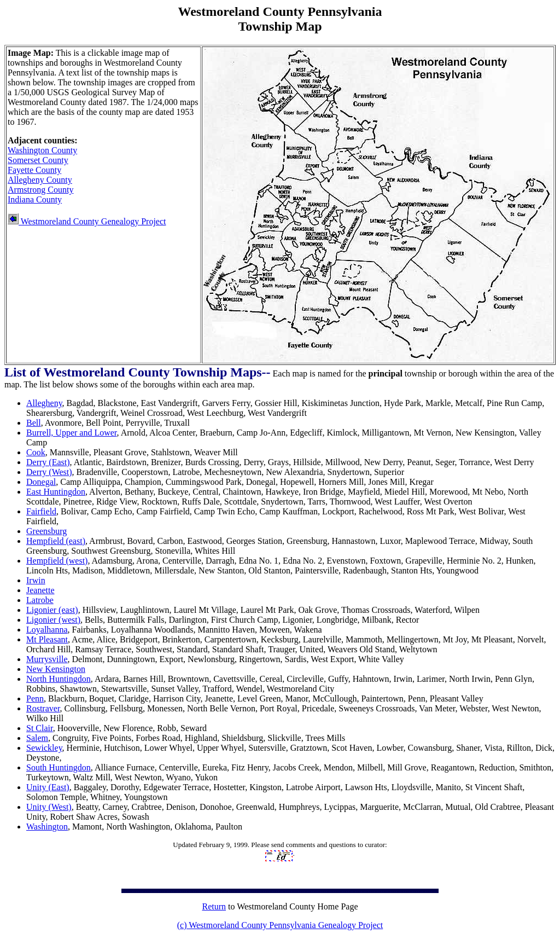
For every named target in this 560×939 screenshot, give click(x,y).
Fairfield (41, 511)
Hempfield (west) (57, 561)
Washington (47, 827)
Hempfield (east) (56, 541)
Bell (34, 423)
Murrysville (47, 659)
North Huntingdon (59, 679)
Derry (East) (48, 462)
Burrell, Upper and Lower (72, 433)
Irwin (36, 580)
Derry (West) (49, 472)
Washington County (42, 150)
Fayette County (34, 170)
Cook (36, 452)
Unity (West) (49, 807)
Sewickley (44, 748)
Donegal (41, 482)
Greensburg (46, 531)
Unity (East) (48, 787)
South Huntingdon (59, 767)
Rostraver (43, 708)
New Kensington (56, 669)
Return (214, 906)
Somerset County (38, 160)
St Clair (40, 728)
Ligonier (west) (53, 620)
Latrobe (40, 600)
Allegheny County (40, 180)
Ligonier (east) (52, 610)
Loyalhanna (47, 630)
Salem (37, 738)
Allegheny (44, 403)
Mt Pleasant (47, 639)
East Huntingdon (56, 492)
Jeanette (40, 590)
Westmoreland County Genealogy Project (87, 221)
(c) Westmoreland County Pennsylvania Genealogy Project (280, 925)
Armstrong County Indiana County (40, 195)
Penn (35, 699)
